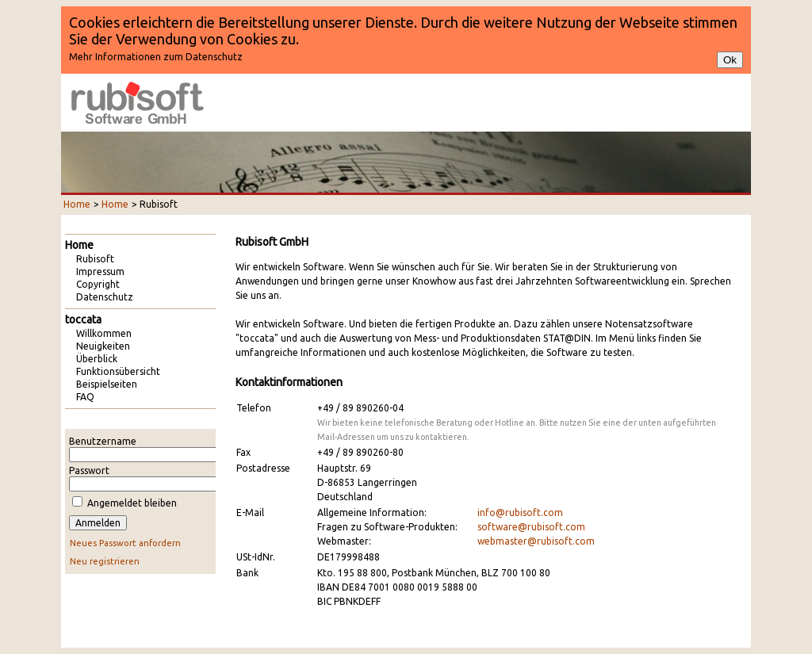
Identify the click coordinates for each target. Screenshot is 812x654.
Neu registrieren (105, 561)
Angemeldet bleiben (132, 503)
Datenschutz (105, 297)
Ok (730, 60)
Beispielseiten (107, 384)
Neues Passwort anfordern (125, 543)
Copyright (98, 284)
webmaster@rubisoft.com (536, 541)
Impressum (100, 272)
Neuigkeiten (103, 346)
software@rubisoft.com (531, 527)
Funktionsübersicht (118, 371)
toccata (83, 319)
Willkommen (104, 333)
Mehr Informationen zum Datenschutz (156, 57)
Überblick (97, 359)
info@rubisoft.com (520, 512)
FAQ (85, 397)
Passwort (89, 470)
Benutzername (103, 441)
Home (77, 204)
